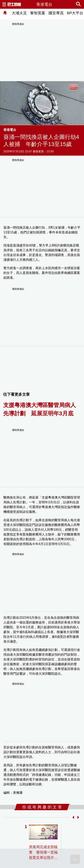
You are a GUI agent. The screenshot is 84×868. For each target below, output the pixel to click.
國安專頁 (56, 13)
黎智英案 (38, 13)
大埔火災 (19, 13)
